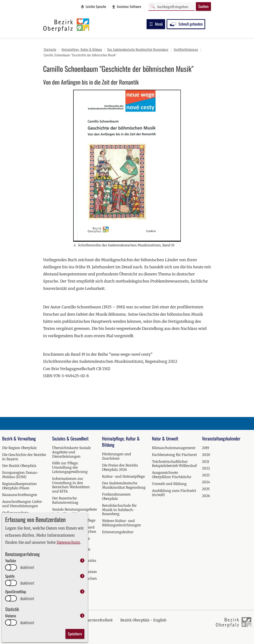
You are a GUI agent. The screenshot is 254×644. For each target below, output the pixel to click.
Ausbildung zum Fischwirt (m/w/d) (174, 493)
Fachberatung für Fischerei (174, 455)
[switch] (11, 567)
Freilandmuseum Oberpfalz (116, 496)
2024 (206, 482)
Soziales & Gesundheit (70, 438)
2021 (206, 462)
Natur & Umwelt (165, 438)
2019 (206, 448)
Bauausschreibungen (20, 495)
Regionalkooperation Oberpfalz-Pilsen (19, 486)
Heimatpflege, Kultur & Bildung (121, 442)
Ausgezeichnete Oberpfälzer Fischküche (172, 475)
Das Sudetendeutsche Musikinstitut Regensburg (124, 485)
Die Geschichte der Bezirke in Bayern (24, 457)
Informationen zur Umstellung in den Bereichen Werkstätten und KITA (71, 485)
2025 (206, 489)
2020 (206, 455)
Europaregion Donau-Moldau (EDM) (20, 475)
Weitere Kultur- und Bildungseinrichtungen (122, 523)
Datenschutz (68, 542)
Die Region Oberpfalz (19, 448)
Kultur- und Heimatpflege (123, 476)
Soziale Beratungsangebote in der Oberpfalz (74, 511)
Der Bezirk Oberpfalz (19, 466)
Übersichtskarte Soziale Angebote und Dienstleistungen (71, 452)
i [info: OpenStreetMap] (82, 591)
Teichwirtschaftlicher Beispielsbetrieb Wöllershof (174, 464)
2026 (206, 496)
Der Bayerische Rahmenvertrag (65, 500)
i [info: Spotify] (82, 576)
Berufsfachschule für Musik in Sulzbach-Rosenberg (119, 510)
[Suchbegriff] (172, 6)
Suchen (203, 6)
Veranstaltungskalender (221, 438)
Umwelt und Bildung (169, 484)
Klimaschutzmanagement (174, 448)
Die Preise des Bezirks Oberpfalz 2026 (120, 467)
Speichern (75, 634)
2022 (206, 468)
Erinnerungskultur (118, 532)
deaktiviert (27, 567)
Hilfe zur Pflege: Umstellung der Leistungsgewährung (70, 467)
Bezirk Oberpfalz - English (143, 620)
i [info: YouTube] (82, 560)
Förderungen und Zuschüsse (117, 456)
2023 (206, 475)
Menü (156, 24)
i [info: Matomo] (82, 615)
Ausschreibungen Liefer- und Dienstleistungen (23, 504)
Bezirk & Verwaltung (19, 438)
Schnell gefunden (186, 24)
